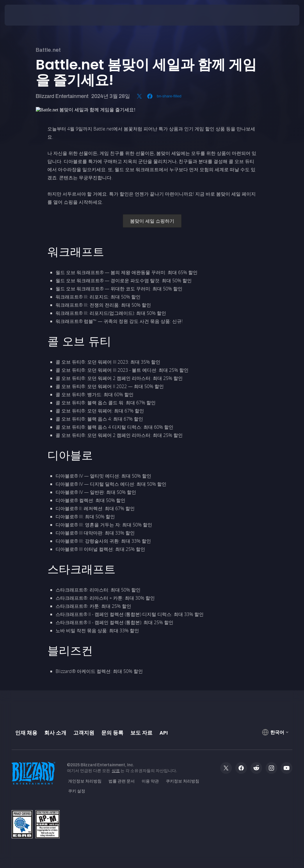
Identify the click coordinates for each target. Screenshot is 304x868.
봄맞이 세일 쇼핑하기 (152, 221)
